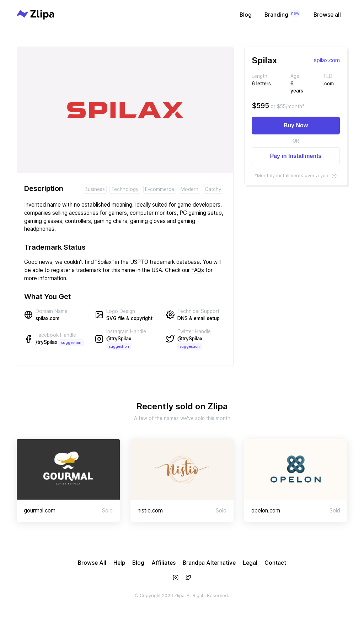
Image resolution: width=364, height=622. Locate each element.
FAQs (198, 270)
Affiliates (164, 563)
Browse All (92, 563)
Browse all (327, 15)
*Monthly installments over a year (296, 175)
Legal (250, 563)
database (188, 262)
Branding (283, 14)
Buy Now (296, 125)
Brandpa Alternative (209, 563)
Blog (246, 15)
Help (119, 563)
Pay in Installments (296, 156)
